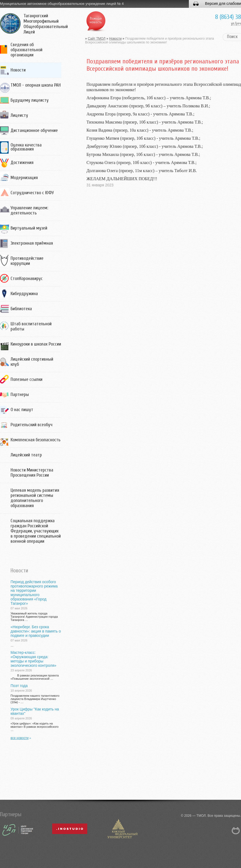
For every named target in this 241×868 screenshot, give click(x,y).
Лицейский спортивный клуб (32, 362)
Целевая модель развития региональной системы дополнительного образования (35, 498)
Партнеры (20, 394)
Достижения (22, 163)
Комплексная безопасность (36, 440)
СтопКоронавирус (27, 278)
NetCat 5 (236, 831)
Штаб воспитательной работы (31, 326)
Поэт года (19, 686)
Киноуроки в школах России (36, 344)
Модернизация (24, 178)
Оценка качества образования (26, 147)
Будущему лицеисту (30, 100)
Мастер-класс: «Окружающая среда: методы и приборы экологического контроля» (34, 659)
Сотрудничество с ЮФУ (32, 193)
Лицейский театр (26, 455)
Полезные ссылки (26, 379)
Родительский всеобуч (31, 425)
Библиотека (21, 309)
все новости (20, 738)
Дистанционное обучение (34, 130)
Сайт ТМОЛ (97, 39)
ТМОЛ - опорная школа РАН (36, 85)
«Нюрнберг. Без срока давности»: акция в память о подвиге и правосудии (36, 631)
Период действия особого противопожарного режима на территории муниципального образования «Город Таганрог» (34, 593)
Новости (18, 70)
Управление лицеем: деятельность (29, 210)
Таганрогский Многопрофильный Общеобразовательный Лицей (46, 24)
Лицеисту (19, 115)
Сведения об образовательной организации (26, 50)
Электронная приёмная (32, 243)
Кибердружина (24, 294)
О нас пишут (22, 410)
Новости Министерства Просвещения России (32, 473)
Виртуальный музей (29, 228)
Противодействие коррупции (27, 261)
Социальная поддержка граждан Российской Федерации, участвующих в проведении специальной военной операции (36, 531)
